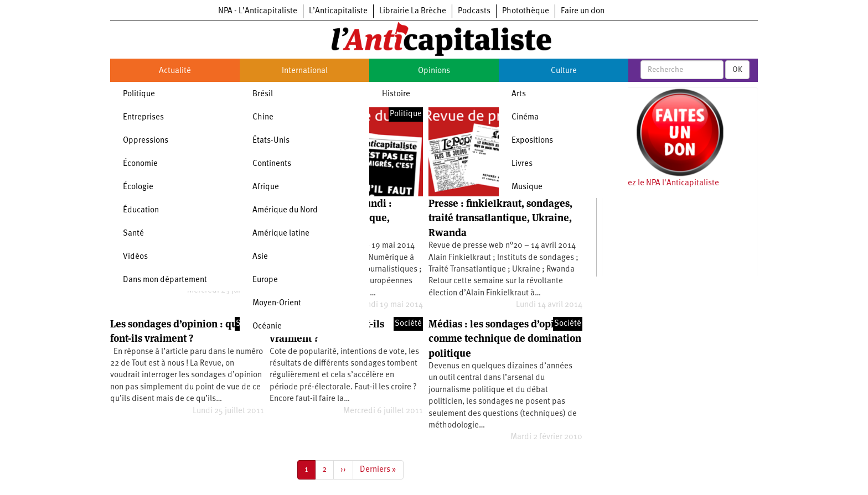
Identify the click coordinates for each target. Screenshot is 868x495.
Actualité (175, 71)
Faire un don (583, 11)
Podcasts (474, 11)
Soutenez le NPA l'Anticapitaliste (661, 183)
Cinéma (525, 118)
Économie (140, 164)
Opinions (434, 71)
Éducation (141, 210)
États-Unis (271, 141)
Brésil (263, 94)
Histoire (396, 94)
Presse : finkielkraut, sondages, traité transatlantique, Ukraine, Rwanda (500, 218)
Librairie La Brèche (413, 11)
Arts (519, 94)
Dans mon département (165, 280)
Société (408, 324)
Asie (260, 257)
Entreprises (143, 118)
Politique (139, 94)
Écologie (138, 187)
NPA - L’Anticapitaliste (258, 11)
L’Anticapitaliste (338, 11)
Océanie (267, 327)
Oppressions (146, 141)
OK (737, 70)
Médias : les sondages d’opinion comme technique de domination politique (505, 338)
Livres (522, 164)
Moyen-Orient (277, 303)
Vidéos (135, 257)
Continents (272, 164)
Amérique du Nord (285, 210)
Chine (263, 118)
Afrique (266, 187)
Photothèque (526, 11)
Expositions (532, 141)
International (305, 71)
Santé (133, 234)
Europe (265, 280)
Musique (527, 187)
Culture (564, 71)
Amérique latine (281, 234)
